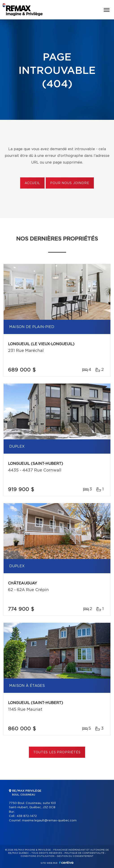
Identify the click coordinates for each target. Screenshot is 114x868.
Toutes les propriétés (57, 752)
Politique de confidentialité (84, 853)
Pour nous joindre (70, 183)
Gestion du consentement (75, 856)
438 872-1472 (27, 816)
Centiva (66, 863)
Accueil (32, 183)
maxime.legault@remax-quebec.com (49, 821)
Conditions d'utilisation (38, 856)
